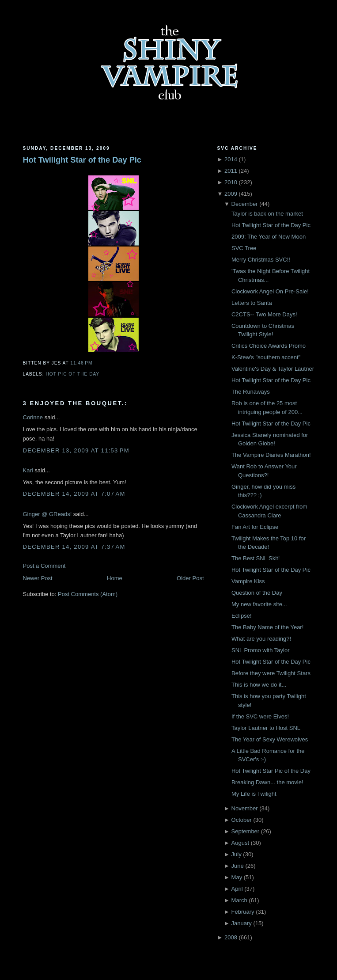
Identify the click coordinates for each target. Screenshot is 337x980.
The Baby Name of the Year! (267, 627)
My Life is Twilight (254, 794)
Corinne (33, 417)
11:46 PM (81, 363)
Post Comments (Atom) (88, 594)
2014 (231, 159)
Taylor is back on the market (267, 214)
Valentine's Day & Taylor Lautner (273, 369)
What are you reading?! (261, 639)
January (242, 923)
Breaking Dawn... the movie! (267, 782)
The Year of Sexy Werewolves (270, 739)
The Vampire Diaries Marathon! (271, 455)
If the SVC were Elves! (260, 716)
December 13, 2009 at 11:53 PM (76, 450)
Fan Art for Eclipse (255, 527)
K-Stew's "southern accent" (266, 357)
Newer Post (38, 578)
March (239, 900)
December (245, 204)
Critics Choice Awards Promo (269, 346)
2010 (231, 182)
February (243, 912)
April (237, 889)
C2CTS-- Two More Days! (264, 314)
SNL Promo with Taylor (261, 650)
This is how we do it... (259, 685)
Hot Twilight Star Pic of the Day (271, 771)
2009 (231, 194)
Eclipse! (242, 616)
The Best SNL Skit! (256, 558)
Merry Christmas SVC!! (261, 260)
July (237, 854)
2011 (231, 171)
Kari (28, 470)
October (242, 820)
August (240, 843)
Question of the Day (257, 593)
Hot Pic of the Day (73, 374)
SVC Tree (244, 248)
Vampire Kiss (248, 581)
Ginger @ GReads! (47, 514)
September (246, 831)
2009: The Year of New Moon (269, 237)
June (238, 866)
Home (115, 578)
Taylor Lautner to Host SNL (266, 728)
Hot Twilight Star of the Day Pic (82, 160)
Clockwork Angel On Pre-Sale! (270, 291)
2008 (231, 937)
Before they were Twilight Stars (271, 673)
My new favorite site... (259, 604)
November (245, 808)
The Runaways (251, 392)
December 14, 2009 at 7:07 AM (74, 494)
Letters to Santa (252, 303)
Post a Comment (44, 566)
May (237, 877)
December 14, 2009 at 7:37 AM (74, 547)
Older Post (190, 578)
